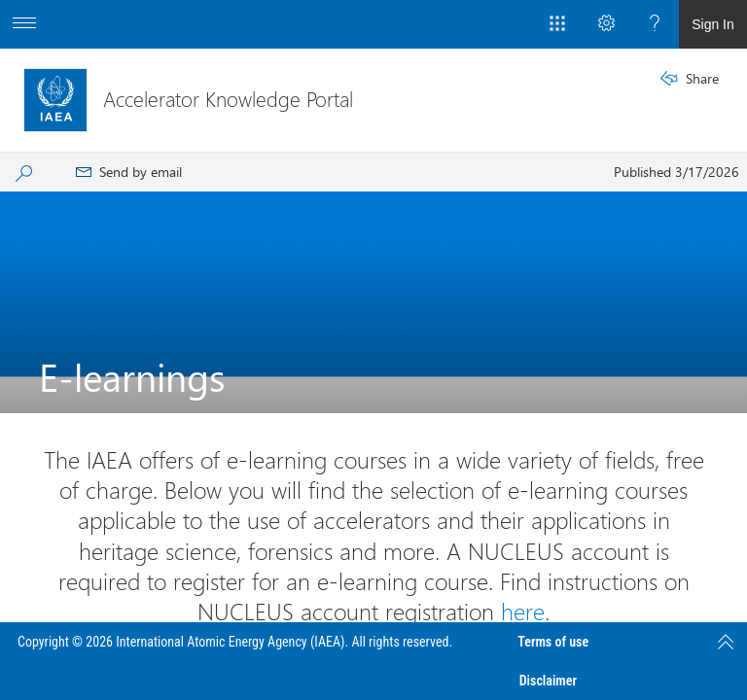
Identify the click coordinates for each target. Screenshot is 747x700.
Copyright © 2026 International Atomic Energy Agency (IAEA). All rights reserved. (235, 642)
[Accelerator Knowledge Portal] (55, 100)
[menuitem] (129, 172)
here (523, 611)
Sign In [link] (713, 24)
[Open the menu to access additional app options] (24, 24)
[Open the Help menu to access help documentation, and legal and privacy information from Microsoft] (655, 24)
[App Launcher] (557, 24)
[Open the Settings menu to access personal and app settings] (606, 24)
